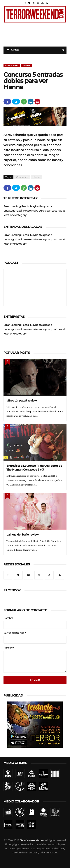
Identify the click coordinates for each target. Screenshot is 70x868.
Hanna (27, 65)
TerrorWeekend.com (32, 840)
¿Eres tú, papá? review (22, 400)
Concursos (12, 65)
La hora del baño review (23, 535)
